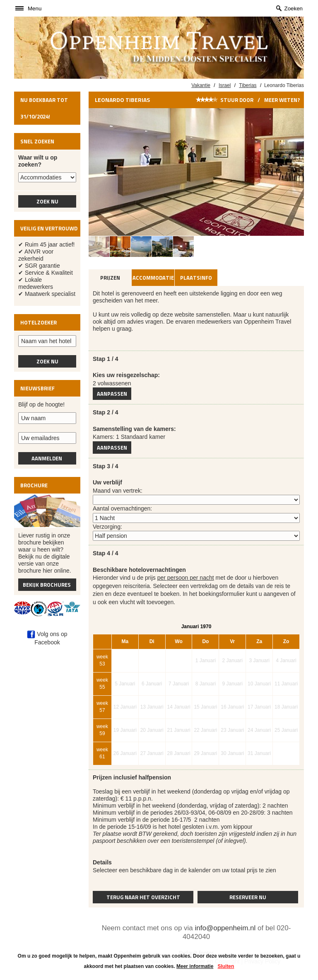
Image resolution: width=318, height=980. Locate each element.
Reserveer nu (248, 897)
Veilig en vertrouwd (49, 228)
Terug (143, 897)
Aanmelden (47, 458)
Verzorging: (107, 527)
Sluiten (226, 966)
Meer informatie (195, 966)
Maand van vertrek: (118, 491)
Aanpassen (112, 394)
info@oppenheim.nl (225, 928)
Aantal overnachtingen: (122, 508)
